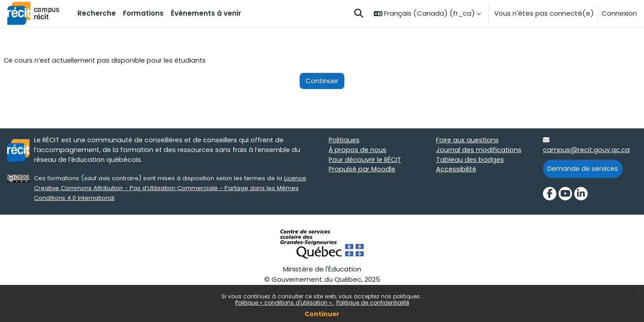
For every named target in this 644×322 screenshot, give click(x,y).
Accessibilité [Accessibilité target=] (457, 171)
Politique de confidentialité (373, 303)
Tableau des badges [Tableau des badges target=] (471, 161)
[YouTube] (565, 195)
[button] (359, 13)
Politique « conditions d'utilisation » (284, 303)
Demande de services (584, 170)
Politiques (345, 141)
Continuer (322, 314)
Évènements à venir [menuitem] (206, 13)
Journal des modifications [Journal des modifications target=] (479, 151)
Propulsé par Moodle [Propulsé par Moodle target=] (363, 171)
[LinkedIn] (581, 195)
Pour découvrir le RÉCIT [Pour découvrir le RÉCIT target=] (366, 161)
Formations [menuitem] (143, 13)
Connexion (619, 13)
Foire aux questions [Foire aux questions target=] (468, 141)
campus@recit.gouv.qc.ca (587, 151)
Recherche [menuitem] (97, 13)
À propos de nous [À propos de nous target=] (358, 151)
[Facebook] (550, 195)
